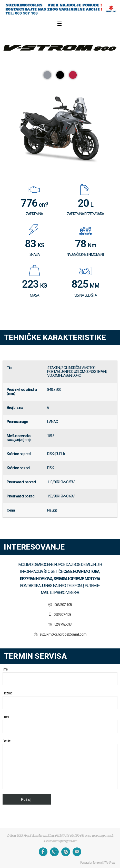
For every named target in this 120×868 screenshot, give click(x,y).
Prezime (60, 700)
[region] (60, 110)
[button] (47, 75)
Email (60, 724)
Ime (60, 676)
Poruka (60, 764)
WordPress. (110, 862)
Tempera (97, 862)
